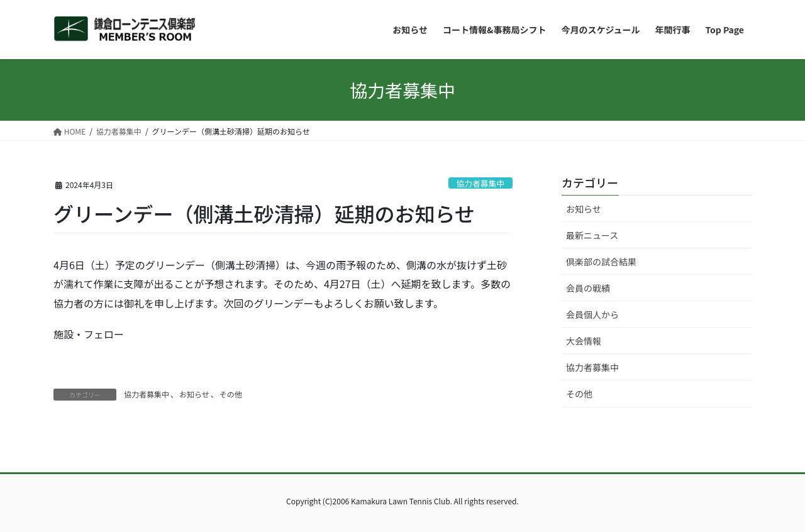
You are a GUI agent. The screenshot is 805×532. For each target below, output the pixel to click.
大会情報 (584, 341)
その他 (231, 394)
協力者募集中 (480, 183)
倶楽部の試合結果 (601, 262)
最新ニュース (592, 235)
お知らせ (194, 394)
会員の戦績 (588, 288)
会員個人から (592, 314)
